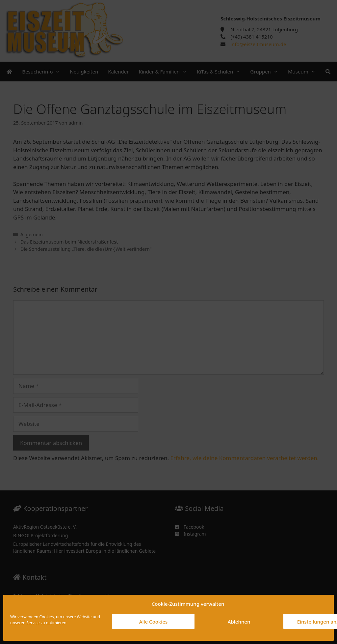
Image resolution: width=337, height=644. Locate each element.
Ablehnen (239, 622)
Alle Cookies (154, 622)
